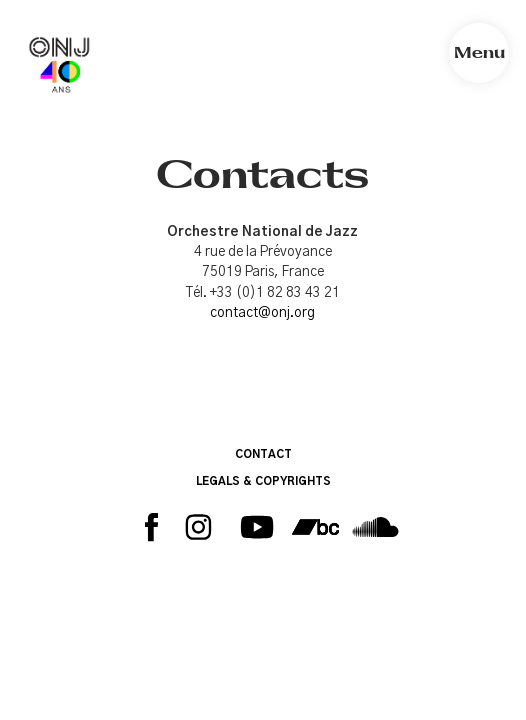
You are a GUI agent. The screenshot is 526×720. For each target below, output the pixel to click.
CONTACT (263, 454)
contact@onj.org (262, 313)
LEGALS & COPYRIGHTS (263, 481)
